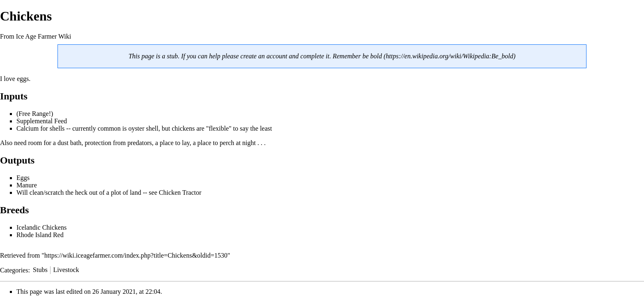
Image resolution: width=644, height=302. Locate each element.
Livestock (66, 270)
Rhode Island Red (40, 235)
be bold (372, 56)
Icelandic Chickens (41, 227)
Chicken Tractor (180, 192)
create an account (264, 56)
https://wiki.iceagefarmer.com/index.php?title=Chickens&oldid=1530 (136, 255)
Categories (14, 270)
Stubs (40, 270)
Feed (61, 121)
